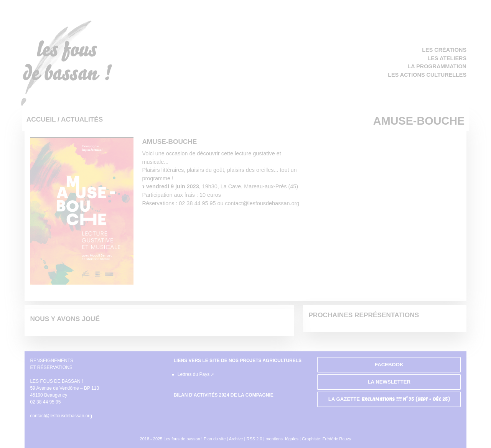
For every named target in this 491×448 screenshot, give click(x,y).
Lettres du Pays (194, 374)
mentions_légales (282, 439)
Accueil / (44, 119)
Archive (236, 439)
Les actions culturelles (427, 75)
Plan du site (215, 439)
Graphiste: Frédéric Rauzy (326, 439)
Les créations (444, 50)
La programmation (437, 66)
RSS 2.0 (255, 439)
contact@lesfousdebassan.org (61, 416)
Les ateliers (447, 58)
